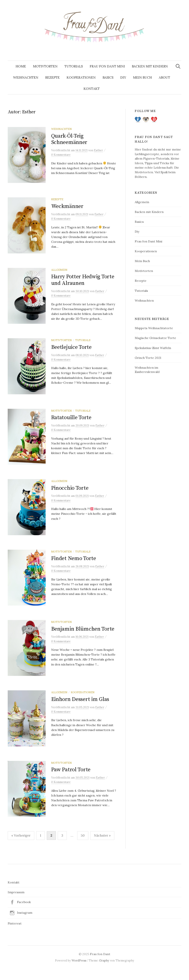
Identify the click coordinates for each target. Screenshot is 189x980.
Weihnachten (26, 77)
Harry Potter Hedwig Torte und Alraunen (83, 282)
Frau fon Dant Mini (107, 66)
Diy (123, 77)
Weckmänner (67, 207)
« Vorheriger (21, 846)
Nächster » (102, 846)
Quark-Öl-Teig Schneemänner (69, 139)
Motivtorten (45, 66)
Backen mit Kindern (150, 66)
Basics (108, 77)
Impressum (16, 903)
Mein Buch (142, 77)
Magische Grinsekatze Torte (155, 338)
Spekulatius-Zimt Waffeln (153, 348)
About (164, 77)
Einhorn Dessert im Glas (80, 708)
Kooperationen (81, 77)
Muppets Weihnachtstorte (154, 328)
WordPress (79, 971)
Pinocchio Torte (70, 493)
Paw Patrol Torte (71, 779)
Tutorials (74, 66)
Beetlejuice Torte (71, 350)
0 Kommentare (61, 155)
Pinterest (15, 934)
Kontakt (92, 89)
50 (83, 846)
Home (21, 66)
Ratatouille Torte (71, 422)
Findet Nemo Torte (74, 565)
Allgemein (59, 272)
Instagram (25, 923)
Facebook (24, 913)
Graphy (104, 971)
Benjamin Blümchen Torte (83, 636)
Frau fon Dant (100, 965)
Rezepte (52, 77)
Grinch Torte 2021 (148, 358)
